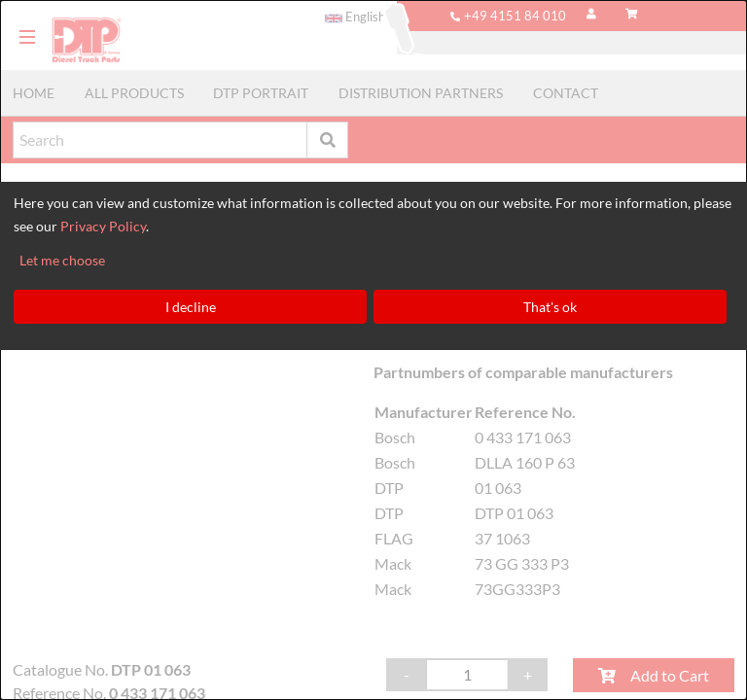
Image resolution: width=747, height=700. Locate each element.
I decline (191, 307)
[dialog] (373, 350)
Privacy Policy (103, 226)
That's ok (550, 307)
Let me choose (62, 260)
